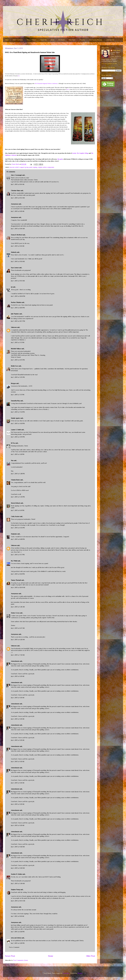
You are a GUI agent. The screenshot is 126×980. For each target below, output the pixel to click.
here (19, 76)
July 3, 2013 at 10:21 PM (18, 574)
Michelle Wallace (16, 349)
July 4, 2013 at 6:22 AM (18, 640)
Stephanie (14, 534)
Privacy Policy (31, 40)
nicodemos (66, 973)
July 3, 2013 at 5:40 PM (18, 497)
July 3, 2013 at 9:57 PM (18, 555)
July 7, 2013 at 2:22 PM (18, 932)
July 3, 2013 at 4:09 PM (18, 437)
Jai (12, 287)
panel (31, 167)
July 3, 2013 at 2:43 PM (18, 360)
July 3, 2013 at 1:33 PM (18, 342)
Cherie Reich (116, 50)
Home (7, 40)
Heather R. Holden (16, 874)
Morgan (13, 383)
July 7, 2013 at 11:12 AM (18, 916)
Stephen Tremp (15, 890)
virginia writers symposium (46, 167)
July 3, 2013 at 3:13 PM (18, 395)
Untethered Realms (96, 40)
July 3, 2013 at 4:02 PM (18, 423)
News (52, 40)
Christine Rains (16, 191)
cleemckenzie (15, 661)
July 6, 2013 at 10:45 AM (18, 901)
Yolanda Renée (15, 480)
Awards (82, 40)
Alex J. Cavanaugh (16, 175)
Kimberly (14, 252)
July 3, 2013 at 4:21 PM (18, 454)
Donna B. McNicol (17, 235)
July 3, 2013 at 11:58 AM (18, 261)
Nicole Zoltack (15, 503)
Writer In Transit (16, 357)
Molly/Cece (15, 366)
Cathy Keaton (15, 516)
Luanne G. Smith (16, 430)
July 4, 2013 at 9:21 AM (18, 676)
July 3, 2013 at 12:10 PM (18, 308)
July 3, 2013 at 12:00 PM (18, 296)
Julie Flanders (15, 314)
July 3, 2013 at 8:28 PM (18, 539)
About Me (43, 40)
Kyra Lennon (15, 268)
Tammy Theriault (16, 580)
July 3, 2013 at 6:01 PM (18, 510)
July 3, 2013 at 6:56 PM (18, 528)
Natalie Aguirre (15, 418)
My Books (61, 40)
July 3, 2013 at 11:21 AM (18, 211)
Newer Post (10, 956)
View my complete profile (109, 63)
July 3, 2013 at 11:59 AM (18, 281)
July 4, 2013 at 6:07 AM (18, 628)
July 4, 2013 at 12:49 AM (18, 587)
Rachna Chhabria (16, 302)
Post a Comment (14, 947)
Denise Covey (15, 613)
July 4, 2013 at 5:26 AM (18, 607)
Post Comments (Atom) (21, 960)
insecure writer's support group (19, 167)
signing (35, 167)
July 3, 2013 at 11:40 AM (18, 229)
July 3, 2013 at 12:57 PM (18, 321)
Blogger (80, 973)
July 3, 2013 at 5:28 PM (18, 474)
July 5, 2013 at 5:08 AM (18, 883)
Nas (12, 461)
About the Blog (18, 40)
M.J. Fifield (14, 561)
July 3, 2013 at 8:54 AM (18, 198)
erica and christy (16, 938)
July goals (60, 159)
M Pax (13, 443)
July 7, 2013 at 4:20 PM (18, 943)
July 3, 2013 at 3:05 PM (18, 377)
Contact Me (110, 40)
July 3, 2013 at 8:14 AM (18, 184)
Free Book (72, 40)
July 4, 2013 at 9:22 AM (18, 847)
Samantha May (15, 401)
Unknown (14, 327)
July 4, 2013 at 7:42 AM (18, 655)
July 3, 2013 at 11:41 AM (18, 246)
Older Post (91, 956)
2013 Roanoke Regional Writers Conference (46, 83)
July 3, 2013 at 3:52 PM (18, 412)
